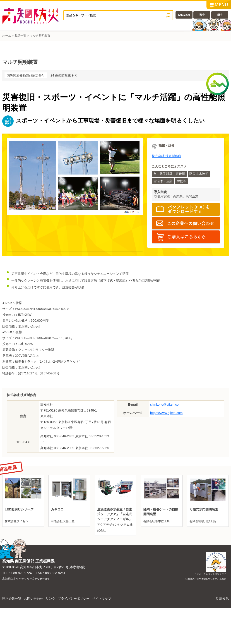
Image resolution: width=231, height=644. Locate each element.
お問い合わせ (34, 599)
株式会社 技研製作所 (166, 156)
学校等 (181, 181)
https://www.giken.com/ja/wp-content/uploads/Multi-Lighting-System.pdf (186, 237)
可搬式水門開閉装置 (204, 509)
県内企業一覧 (12, 599)
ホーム (7, 36)
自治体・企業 (163, 181)
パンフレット (186, 209)
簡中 (220, 15)
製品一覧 (20, 36)
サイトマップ (102, 599)
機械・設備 (166, 145)
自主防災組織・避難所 (169, 174)
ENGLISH (184, 15)
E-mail (186, 223)
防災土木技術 (199, 174)
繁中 (202, 15)
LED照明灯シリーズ (19, 509)
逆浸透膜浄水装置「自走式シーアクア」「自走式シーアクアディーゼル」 (115, 514)
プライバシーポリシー (74, 599)
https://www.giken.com (166, 413)
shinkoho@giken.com (166, 405)
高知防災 (33, 16)
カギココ (57, 509)
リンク (51, 599)
